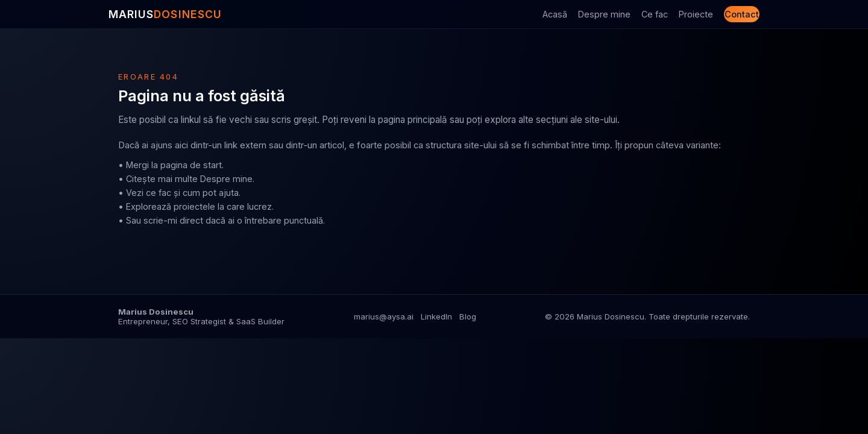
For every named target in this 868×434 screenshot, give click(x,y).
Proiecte (696, 14)
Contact (742, 14)
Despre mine (604, 14)
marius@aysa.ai (384, 316)
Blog (468, 316)
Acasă (555, 14)
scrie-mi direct (173, 220)
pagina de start (191, 165)
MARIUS (165, 14)
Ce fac (655, 14)
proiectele (194, 206)
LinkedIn (436, 316)
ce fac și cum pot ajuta (192, 193)
